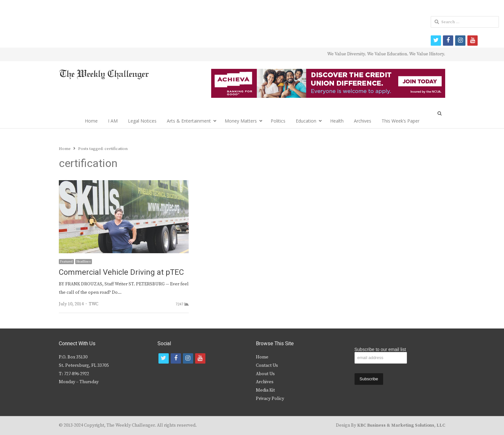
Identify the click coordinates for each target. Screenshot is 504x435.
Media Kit (265, 390)
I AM (113, 121)
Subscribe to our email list (380, 349)
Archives (363, 121)
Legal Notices (142, 121)
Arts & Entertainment (189, 121)
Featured (66, 262)
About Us (265, 374)
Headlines (84, 262)
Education (306, 121)
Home (91, 121)
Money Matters (241, 121)
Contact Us (267, 366)
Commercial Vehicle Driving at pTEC (121, 272)
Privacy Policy (270, 399)
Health (337, 121)
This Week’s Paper (401, 121)
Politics (278, 121)
